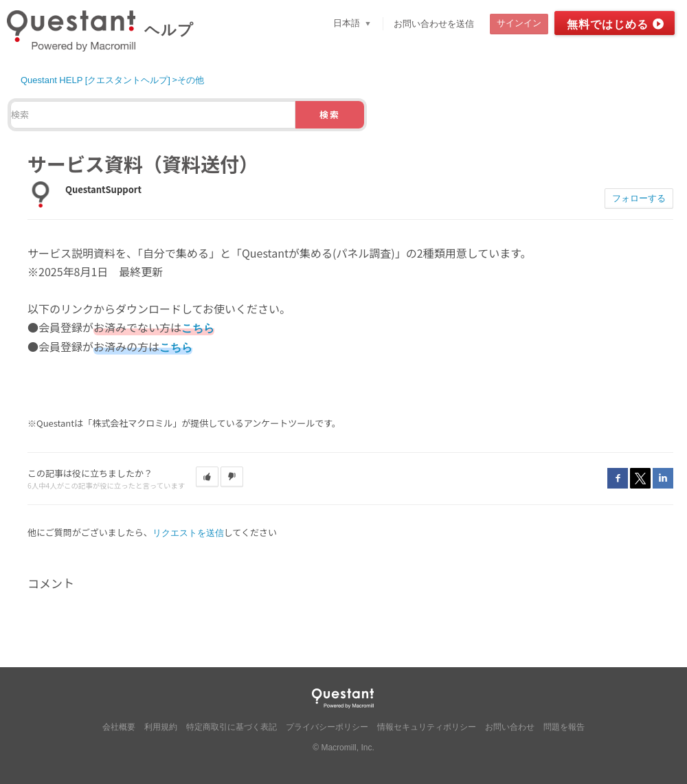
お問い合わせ (510, 727)
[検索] (153, 115)
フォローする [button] (639, 198)
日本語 (348, 23)
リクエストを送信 (188, 533)
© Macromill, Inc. (343, 748)
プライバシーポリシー (327, 727)
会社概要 (119, 727)
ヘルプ (169, 30)
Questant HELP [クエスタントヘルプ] (95, 80)
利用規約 (161, 727)
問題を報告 (564, 727)
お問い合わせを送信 (434, 24)
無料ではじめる (608, 24)
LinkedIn (663, 478)
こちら (198, 328)
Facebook (618, 478)
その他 (191, 80)
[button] (207, 477)
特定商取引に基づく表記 (232, 727)
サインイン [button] (519, 23)
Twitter (640, 478)
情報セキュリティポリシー (427, 727)
